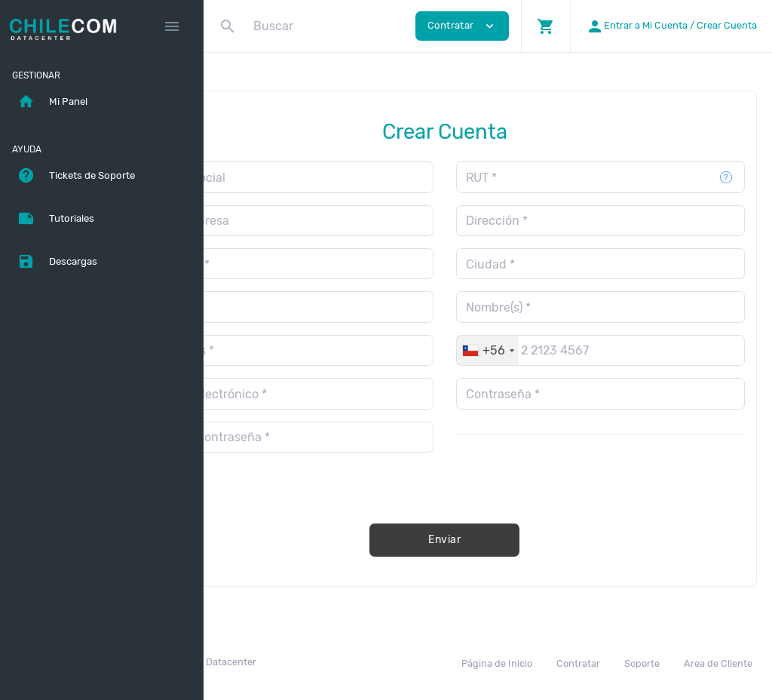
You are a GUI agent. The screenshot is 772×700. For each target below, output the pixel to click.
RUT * (524, 178)
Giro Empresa (278, 221)
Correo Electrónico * (297, 394)
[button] (545, 26)
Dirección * (540, 221)
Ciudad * (533, 264)
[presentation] (614, 476)
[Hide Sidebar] (172, 26)
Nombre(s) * (541, 307)
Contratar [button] (462, 26)
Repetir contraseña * (299, 437)
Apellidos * (271, 350)
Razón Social (276, 178)
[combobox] (531, 350)
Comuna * (268, 264)
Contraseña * (546, 394)
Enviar (488, 540)
